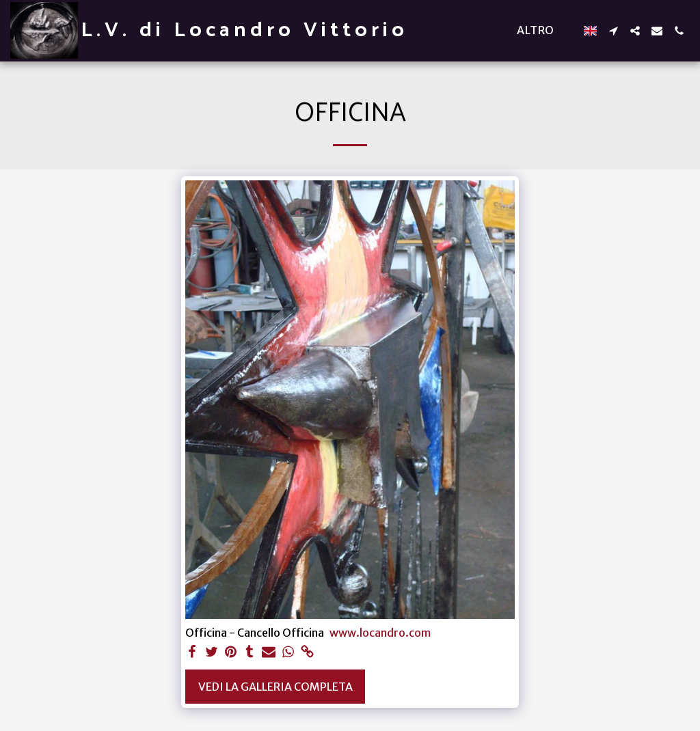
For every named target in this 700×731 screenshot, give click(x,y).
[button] (613, 31)
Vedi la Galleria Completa (275, 687)
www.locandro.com (380, 633)
